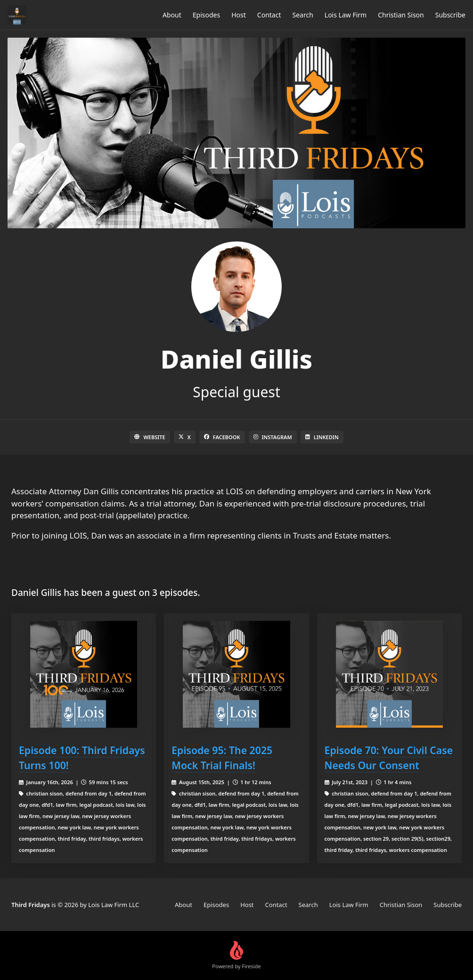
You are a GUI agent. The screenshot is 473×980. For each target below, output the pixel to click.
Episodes (206, 15)
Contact (269, 15)
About (172, 15)
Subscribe (450, 15)
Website (150, 437)
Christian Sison (401, 15)
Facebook (222, 437)
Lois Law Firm (346, 15)
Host (239, 15)
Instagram (273, 437)
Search (303, 15)
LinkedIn (322, 437)
